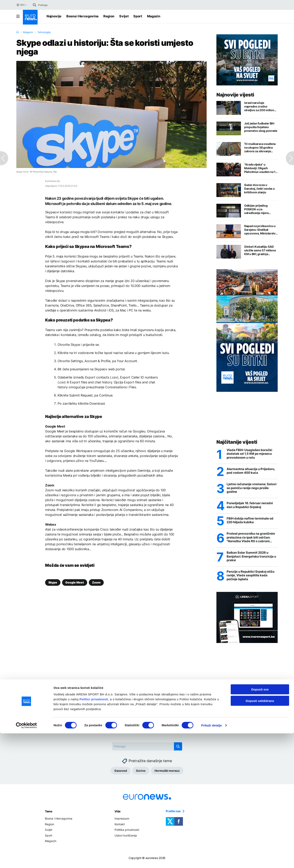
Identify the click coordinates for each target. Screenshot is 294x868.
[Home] (18, 32)
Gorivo (141, 774)
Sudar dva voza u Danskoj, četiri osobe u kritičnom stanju (259, 189)
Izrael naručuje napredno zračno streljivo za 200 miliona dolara (260, 106)
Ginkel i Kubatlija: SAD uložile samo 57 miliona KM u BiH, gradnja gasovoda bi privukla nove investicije (260, 250)
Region (109, 16)
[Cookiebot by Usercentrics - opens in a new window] (26, 860)
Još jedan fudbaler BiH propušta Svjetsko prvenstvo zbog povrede (261, 127)
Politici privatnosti (94, 834)
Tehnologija (44, 32)
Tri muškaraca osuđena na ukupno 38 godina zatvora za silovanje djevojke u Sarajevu (260, 148)
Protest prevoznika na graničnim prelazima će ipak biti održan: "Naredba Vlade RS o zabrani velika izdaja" (252, 540)
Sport (138, 16)
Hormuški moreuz (167, 774)
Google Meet (75, 582)
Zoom (96, 582)
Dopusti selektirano (260, 835)
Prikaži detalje (212, 860)
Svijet (124, 16)
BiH (20, 5)
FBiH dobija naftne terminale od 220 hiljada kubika (252, 522)
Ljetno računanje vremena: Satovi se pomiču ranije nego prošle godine (250, 489)
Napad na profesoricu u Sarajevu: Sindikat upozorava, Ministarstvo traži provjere (261, 230)
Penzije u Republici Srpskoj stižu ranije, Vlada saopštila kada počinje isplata (248, 578)
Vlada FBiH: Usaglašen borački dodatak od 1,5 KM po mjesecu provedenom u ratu (251, 454)
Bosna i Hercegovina (82, 16)
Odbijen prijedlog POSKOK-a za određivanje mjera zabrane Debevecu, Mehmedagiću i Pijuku (259, 209)
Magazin (154, 16)
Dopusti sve (260, 824)
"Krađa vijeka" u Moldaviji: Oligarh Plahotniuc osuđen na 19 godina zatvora (261, 168)
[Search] (55, 5)
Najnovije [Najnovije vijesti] (54, 16)
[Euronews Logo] (30, 17)
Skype (53, 582)
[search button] (35, 5)
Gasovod (121, 774)
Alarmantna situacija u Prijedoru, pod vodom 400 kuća (252, 472)
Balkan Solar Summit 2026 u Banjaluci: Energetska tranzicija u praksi (252, 559)
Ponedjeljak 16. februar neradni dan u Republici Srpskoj (252, 506)
